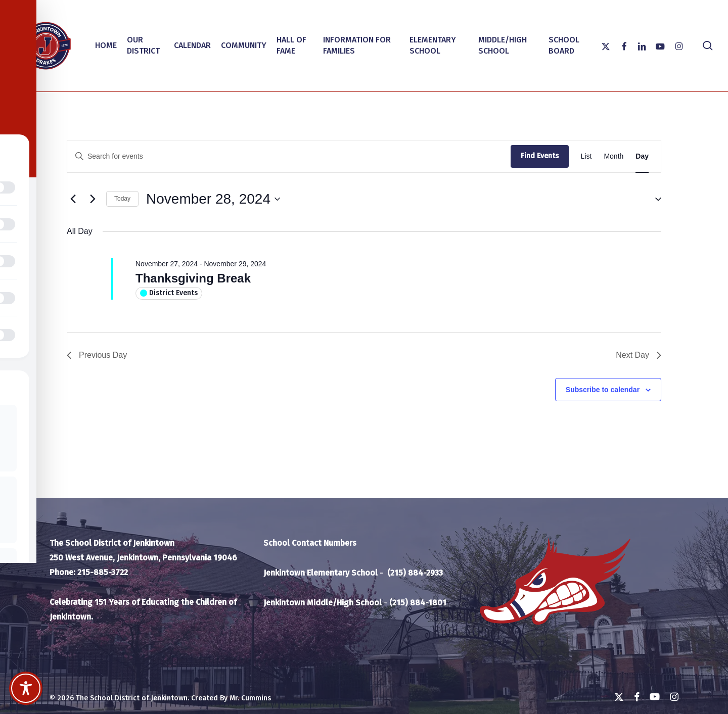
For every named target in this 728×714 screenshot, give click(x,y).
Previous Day (97, 355)
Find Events (540, 156)
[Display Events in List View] (586, 156)
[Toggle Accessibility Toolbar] (26, 688)
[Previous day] (73, 199)
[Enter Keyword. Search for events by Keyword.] (289, 156)
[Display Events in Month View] (613, 156)
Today (122, 199)
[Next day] (93, 199)
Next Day (639, 355)
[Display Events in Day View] (642, 156)
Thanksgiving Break (193, 278)
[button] (654, 199)
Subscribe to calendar (603, 390)
